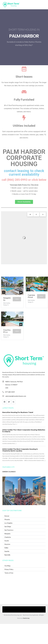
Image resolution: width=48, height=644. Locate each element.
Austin (7, 541)
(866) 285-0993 (27, 611)
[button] (24, 202)
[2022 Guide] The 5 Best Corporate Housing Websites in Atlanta (24, 431)
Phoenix (7, 519)
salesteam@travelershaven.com (16, 396)
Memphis (7, 534)
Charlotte (8, 537)
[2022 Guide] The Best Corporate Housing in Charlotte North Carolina (20, 450)
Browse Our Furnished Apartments (31, 608)
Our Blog (7, 566)
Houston (7, 544)
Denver (7, 516)
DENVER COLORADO (9, 472)
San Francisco (9, 530)
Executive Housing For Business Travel (18, 412)
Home (7, 608)
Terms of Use (9, 573)
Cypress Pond (31, 296)
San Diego (8, 526)
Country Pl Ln (7, 331)
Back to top (26, 618)
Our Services (15, 608)
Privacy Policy (9, 569)
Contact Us (17, 611)
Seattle (7, 551)
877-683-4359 (10, 392)
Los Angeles (8, 523)
